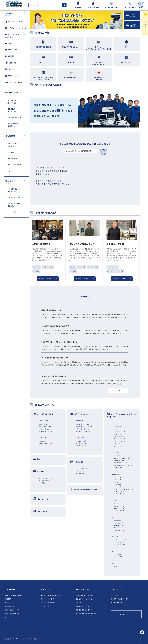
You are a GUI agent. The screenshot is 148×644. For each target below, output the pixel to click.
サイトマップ (115, 595)
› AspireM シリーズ (120, 528)
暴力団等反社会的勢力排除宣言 (86, 614)
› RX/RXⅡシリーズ (119, 439)
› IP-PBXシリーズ (119, 494)
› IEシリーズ (117, 482)
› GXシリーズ (117, 434)
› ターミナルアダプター (47, 478)
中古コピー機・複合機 (14, 22)
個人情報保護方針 (117, 603)
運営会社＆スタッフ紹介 (84, 599)
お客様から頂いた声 (82, 606)
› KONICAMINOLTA (46, 443)
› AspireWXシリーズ (120, 521)
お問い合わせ (126, 614)
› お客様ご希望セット (83, 431)
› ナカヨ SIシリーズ (120, 492)
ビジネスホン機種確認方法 (49, 603)
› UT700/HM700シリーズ (121, 458)
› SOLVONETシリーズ (120, 463)
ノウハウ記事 (45, 606)
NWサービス (11, 76)
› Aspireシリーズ (119, 530)
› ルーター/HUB (45, 480)
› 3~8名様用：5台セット (84, 426)
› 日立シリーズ (81, 446)
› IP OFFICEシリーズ (120, 544)
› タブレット (80, 473)
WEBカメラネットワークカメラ (86, 489)
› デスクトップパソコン (84, 471)
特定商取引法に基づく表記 (120, 599)
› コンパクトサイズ (46, 431)
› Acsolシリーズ (118, 542)
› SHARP (42, 441)
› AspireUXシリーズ (120, 523)
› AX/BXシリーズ (119, 436)
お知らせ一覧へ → (118, 391)
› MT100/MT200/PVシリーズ (123, 465)
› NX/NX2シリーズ (119, 432)
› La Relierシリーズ (120, 540)
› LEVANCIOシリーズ (120, 511)
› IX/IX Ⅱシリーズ (119, 441)
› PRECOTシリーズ (119, 508)
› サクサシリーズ (82, 443)
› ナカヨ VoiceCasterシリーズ (123, 489)
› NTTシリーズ (81, 441)
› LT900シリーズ (118, 467)
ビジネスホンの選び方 (48, 599)
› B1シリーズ (117, 429)
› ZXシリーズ (117, 446)
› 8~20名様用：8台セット (85, 429)
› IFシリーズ (117, 480)
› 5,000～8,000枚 (45, 426)
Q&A (7, 617)
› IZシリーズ (117, 487)
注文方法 (8, 603)
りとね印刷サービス (14, 82)
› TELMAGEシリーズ (120, 504)
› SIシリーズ (117, 477)
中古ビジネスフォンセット (16, 28)
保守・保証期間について (14, 614)
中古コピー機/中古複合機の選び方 (52, 595)
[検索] (64, 5)
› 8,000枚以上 (44, 429)
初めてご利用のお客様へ (14, 595)
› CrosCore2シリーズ (120, 557)
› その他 (42, 483)
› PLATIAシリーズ (119, 456)
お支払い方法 (10, 606)
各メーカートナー (44, 499)
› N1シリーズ (117, 427)
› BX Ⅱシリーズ (118, 444)
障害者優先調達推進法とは (85, 610)
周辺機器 (10, 56)
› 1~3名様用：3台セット (84, 424)
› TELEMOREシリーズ (120, 506)
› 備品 (115, 566)
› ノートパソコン (82, 469)
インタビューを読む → (48, 279)
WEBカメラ (11, 63)
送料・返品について (12, 610)
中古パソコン (11, 50)
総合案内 (8, 599)
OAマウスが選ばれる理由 (84, 595)
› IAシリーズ (117, 484)
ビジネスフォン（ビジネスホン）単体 (16, 36)
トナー (9, 69)
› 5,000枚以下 (44, 424)
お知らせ (79, 603)
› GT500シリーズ (119, 460)
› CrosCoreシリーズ (120, 554)
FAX (8, 43)
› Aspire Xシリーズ (119, 525)
